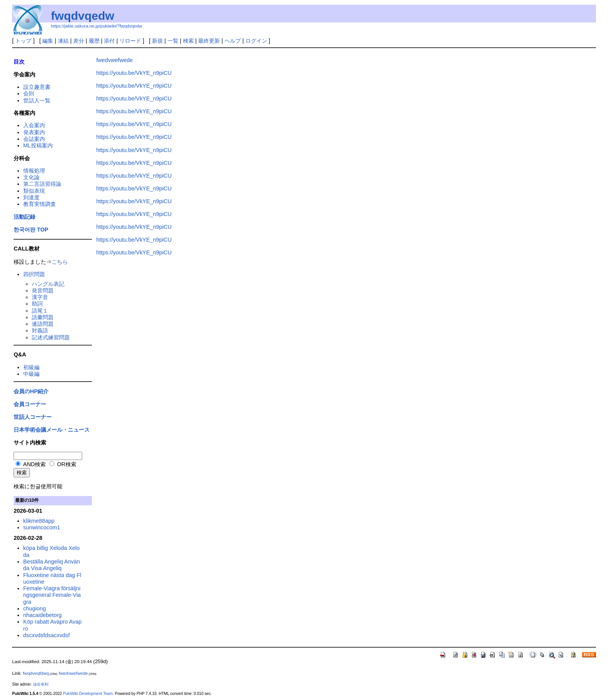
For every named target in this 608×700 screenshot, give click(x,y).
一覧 (173, 41)
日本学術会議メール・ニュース (52, 430)
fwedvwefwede (114, 60)
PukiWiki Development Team (88, 694)
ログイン (256, 41)
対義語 (40, 330)
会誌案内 (34, 139)
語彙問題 (43, 317)
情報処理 (34, 171)
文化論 (31, 177)
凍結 (63, 41)
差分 (79, 41)
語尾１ (40, 311)
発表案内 (34, 132)
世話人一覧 (37, 100)
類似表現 (34, 191)
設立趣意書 (37, 87)
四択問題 (34, 274)
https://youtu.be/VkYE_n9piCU (134, 73)
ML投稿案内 (38, 145)
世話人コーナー (33, 417)
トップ (23, 41)
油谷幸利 (41, 684)
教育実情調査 (40, 204)
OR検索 (63, 464)
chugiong (35, 608)
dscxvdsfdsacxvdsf (47, 635)
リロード (130, 41)
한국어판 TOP (31, 230)
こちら (60, 262)
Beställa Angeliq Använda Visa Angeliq (52, 565)
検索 (188, 41)
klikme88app (39, 521)
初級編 (31, 367)
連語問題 (43, 324)
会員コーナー (30, 404)
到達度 (31, 197)
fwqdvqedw (82, 16)
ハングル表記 (48, 284)
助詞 (37, 304)
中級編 (31, 374)
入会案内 (34, 125)
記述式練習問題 (51, 337)
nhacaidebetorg (42, 615)
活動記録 (24, 217)
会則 (29, 93)
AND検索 (31, 464)
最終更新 (209, 41)
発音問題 (43, 290)
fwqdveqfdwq (36, 673)
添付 (109, 41)
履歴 (94, 41)
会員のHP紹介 (31, 391)
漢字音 (40, 297)
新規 (157, 41)
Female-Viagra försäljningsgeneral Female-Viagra (52, 595)
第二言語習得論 (42, 184)
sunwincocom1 (42, 527)
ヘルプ (233, 41)
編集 (48, 41)
